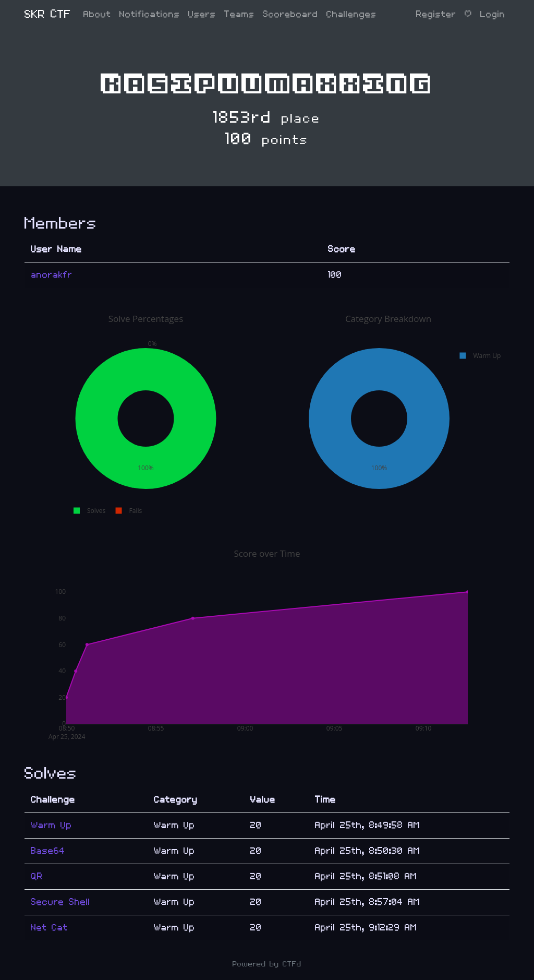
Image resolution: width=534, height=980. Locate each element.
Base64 (48, 851)
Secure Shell (60, 902)
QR (37, 876)
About (97, 14)
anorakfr (52, 275)
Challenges (351, 14)
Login (493, 14)
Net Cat (49, 928)
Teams (239, 14)
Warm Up (51, 825)
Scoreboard (290, 14)
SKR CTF (48, 14)
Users (202, 14)
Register (436, 14)
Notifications (150, 14)
